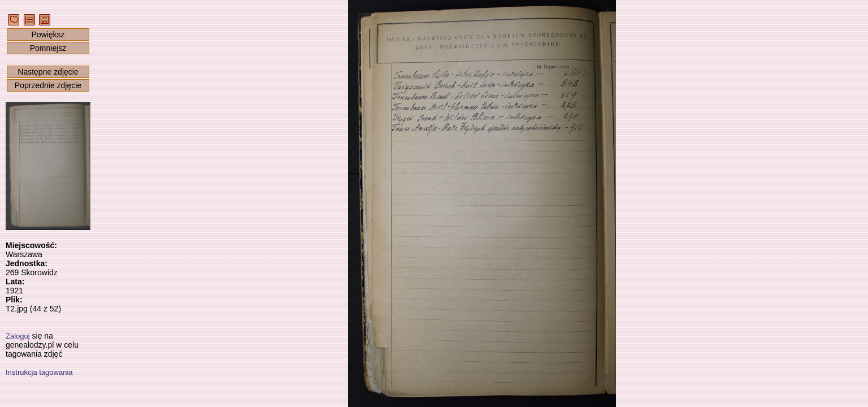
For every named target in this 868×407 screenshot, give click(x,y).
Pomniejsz (48, 48)
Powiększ (48, 34)
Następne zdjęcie (48, 72)
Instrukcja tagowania (39, 372)
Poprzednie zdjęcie (48, 85)
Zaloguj (18, 336)
